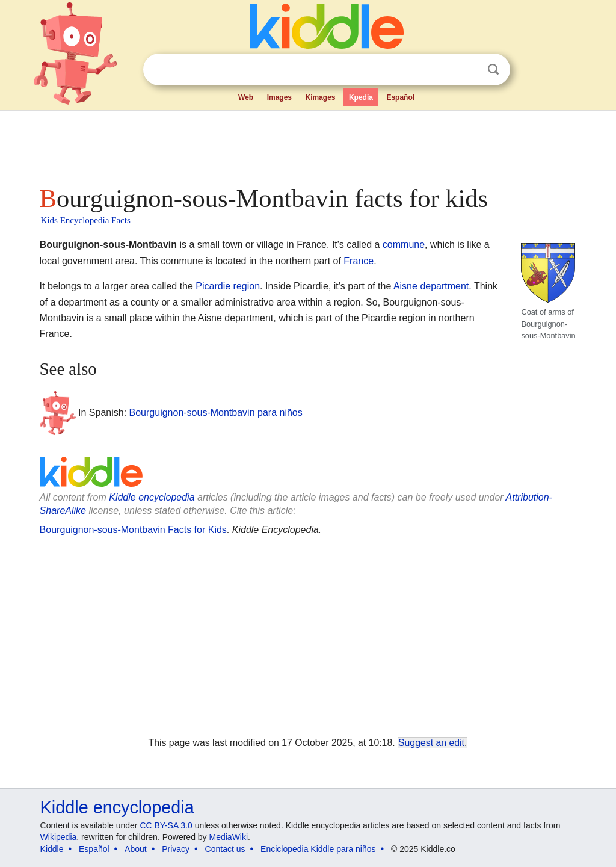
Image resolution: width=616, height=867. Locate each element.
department (444, 286)
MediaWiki (229, 837)
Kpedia (361, 97)
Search (493, 69)
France (359, 261)
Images (279, 97)
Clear (469, 70)
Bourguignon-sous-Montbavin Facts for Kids (133, 530)
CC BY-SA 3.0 (166, 825)
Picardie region (228, 286)
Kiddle (52, 849)
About (136, 849)
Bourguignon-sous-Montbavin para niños (216, 412)
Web (246, 97)
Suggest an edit (431, 743)
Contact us (225, 849)
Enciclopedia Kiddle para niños (318, 849)
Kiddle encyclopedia (152, 497)
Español (400, 97)
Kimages (320, 97)
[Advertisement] (307, 144)
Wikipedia (59, 837)
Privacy (176, 849)
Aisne (405, 286)
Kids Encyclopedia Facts (86, 220)
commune (404, 245)
